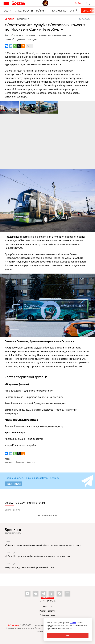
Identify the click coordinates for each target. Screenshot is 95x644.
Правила (16, 510)
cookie (73, 622)
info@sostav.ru (47, 598)
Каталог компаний (65, 11)
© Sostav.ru (14, 625)
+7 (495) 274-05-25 (48, 601)
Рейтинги (42, 11)
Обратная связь (47, 615)
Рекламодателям (47, 611)
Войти (8, 510)
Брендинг (13, 530)
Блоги (7, 11)
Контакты (48, 607)
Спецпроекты (24, 11)
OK (68, 635)
